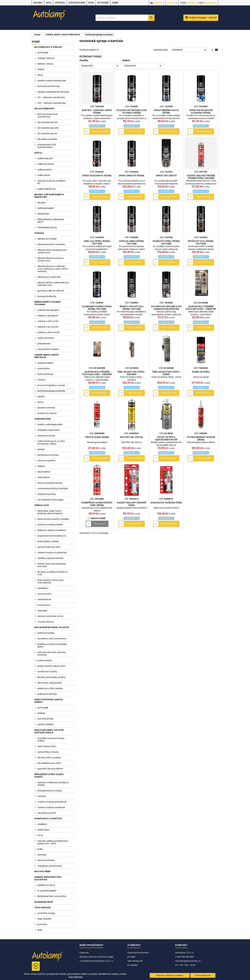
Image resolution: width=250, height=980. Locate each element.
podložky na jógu (46, 913)
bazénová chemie (47, 413)
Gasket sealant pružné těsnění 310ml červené (201, 177)
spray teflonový (166, 176)
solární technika (46, 338)
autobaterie (44, 477)
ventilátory (43, 588)
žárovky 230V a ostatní (49, 758)
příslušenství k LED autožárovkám (47, 146)
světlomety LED (45, 158)
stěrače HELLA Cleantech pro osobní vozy (52, 251)
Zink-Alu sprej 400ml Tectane (97, 242)
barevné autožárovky (49, 86)
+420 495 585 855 (184, 957)
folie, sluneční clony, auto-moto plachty (51, 581)
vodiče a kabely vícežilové (51, 807)
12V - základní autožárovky (51, 97)
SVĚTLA (38, 153)
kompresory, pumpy (48, 455)
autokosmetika (45, 363)
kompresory (44, 605)
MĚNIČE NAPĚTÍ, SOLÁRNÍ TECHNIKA (47, 303)
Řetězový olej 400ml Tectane (201, 242)
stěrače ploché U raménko (51, 244)
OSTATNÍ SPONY (46, 719)
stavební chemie (46, 408)
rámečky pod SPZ (47, 813)
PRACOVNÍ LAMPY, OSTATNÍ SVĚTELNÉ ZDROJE (49, 731)
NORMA (41, 713)
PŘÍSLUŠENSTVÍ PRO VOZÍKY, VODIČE (49, 776)
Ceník (115, 3)
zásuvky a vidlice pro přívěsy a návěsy (53, 784)
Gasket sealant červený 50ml (132, 504)
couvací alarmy (46, 622)
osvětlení (42, 824)
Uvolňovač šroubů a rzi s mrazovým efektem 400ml (166, 309)
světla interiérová (46, 189)
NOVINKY (38, 3)
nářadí (41, 449)
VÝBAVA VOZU (42, 505)
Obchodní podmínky (138, 953)
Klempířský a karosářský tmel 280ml (97, 504)
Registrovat (210, 3)
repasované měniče (48, 349)
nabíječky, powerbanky (50, 866)
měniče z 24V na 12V (48, 321)
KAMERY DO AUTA (46, 885)
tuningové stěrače (47, 296)
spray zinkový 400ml (132, 176)
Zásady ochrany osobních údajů (96, 957)
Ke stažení (103, 3)
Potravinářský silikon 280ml (201, 438)
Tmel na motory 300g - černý (166, 373)
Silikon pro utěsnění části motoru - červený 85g (97, 374)
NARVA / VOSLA (45, 64)
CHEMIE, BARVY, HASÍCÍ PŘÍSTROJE (46, 356)
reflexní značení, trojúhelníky (52, 553)
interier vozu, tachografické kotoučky (52, 565)
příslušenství (44, 344)
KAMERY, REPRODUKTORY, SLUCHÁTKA (48, 878)
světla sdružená (46, 164)
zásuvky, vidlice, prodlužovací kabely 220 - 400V (53, 842)
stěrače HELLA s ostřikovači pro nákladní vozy (53, 284)
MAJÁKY (42, 203)
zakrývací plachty (47, 494)
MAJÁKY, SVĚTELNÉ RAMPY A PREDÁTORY (49, 196)
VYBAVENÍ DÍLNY (43, 419)
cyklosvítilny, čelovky (48, 752)
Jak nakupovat (135, 961)
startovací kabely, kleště (50, 525)
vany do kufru (44, 594)
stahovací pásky (46, 633)
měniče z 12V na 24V (48, 327)
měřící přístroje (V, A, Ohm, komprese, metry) (51, 442)
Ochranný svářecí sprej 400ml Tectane (97, 308)
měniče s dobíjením (48, 316)
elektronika (43, 830)
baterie (41, 466)
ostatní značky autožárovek (52, 81)
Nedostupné (100, 524)
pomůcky (42, 924)
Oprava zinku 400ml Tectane (132, 242)
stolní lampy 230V (47, 746)
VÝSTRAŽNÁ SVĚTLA (47, 228)
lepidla (41, 396)
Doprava (84, 953)
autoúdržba (44, 368)
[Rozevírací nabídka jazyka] (158, 3)
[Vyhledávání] (125, 18)
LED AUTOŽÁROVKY (44, 109)
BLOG (91, 3)
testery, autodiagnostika (50, 424)
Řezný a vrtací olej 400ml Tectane (132, 308)
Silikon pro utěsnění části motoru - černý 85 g (201, 309)
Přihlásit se (193, 3)
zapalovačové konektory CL (52, 536)
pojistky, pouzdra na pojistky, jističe (52, 645)
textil (40, 930)
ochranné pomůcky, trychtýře (53, 488)
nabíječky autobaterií (49, 430)
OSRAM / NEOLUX (46, 58)
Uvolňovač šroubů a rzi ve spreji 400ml (132, 112)
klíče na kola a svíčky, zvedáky (53, 519)
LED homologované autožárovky (48, 115)
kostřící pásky (45, 660)
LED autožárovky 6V (47, 133)
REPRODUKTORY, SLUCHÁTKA (52, 896)
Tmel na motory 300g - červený (132, 373)
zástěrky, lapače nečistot (50, 558)
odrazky (42, 796)
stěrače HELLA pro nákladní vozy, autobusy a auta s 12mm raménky (53, 269)
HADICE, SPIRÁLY (46, 724)
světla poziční (45, 170)
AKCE (49, 3)
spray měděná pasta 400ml (166, 112)
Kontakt (131, 957)
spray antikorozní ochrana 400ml (201, 112)
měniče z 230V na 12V (49, 332)
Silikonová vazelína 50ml (166, 503)
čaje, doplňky (44, 919)
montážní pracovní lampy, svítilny (51, 739)
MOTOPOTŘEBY (42, 871)
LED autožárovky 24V (48, 128)
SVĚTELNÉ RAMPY (46, 208)
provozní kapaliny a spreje (51, 385)
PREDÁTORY (43, 214)
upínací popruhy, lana (49, 547)
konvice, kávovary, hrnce (50, 616)
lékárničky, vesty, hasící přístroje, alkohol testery (50, 512)
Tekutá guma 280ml (97, 437)
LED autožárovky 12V (48, 122)
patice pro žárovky (47, 694)
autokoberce (44, 599)
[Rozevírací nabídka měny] (173, 3)
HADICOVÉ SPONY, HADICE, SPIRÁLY (49, 701)
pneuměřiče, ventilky (48, 541)
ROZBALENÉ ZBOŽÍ (44, 902)
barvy (40, 402)
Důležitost (190, 50)
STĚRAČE (39, 233)
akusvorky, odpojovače (50, 683)
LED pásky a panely (47, 139)
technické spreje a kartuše (51, 391)
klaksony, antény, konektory (52, 530)
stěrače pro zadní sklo (49, 277)
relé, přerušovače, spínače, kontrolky (52, 654)
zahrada (42, 855)
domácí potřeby (46, 860)
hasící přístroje (45, 374)
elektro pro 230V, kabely (50, 688)
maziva (41, 380)
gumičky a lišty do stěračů (51, 291)
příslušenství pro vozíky (50, 791)
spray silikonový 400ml (97, 176)
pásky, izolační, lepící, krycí (51, 666)
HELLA (40, 75)
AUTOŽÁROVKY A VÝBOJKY (48, 47)
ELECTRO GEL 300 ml (132, 437)
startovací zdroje (46, 436)
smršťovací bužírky (47, 672)
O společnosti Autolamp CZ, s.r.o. (97, 961)
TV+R (40, 835)
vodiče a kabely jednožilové (52, 802)
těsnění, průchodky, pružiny (51, 677)
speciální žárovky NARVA (50, 769)
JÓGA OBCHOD (42, 908)
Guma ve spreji (201, 372)
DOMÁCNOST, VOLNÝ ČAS (48, 819)
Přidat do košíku (100, 131)
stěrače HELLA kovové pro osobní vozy (51, 259)
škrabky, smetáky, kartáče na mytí (53, 573)
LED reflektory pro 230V (49, 763)
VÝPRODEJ (60, 3)
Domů (36, 42)
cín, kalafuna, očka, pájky (50, 500)
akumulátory (44, 472)
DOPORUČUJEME (77, 3)
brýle (40, 849)
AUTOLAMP (43, 53)
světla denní (44, 175)
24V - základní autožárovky (52, 103)
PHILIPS (41, 69)
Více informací (75, 977)
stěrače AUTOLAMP (47, 239)
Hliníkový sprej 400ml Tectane (166, 242)
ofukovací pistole (46, 461)
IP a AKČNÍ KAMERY (47, 891)
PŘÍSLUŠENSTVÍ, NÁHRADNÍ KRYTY (51, 221)
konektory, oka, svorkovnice (52, 639)
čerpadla (42, 611)
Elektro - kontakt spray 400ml (97, 112)
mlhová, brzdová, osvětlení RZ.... (51, 182)
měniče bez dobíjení (48, 310)
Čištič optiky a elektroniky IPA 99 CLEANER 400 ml (166, 440)
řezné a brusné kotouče (50, 483)
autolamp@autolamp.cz (188, 961)
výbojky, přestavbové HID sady (53, 92)
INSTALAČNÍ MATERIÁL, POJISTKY (52, 627)
